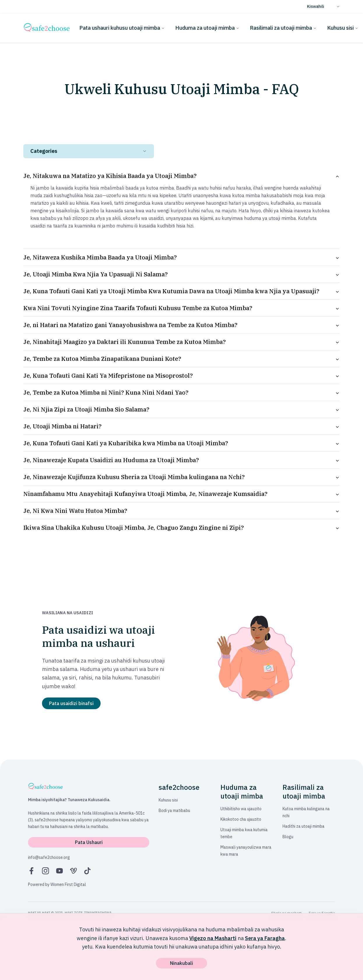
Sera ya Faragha (265, 938)
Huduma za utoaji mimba (207, 28)
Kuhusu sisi (343, 28)
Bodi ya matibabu (174, 811)
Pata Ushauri (89, 842)
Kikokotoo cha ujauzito (241, 819)
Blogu (288, 837)
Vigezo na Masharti (213, 938)
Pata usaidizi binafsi (71, 703)
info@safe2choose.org (49, 857)
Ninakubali (181, 963)
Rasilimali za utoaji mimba (283, 28)
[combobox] (89, 151)
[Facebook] (31, 871)
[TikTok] (87, 871)
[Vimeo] (73, 871)
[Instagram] (45, 871)
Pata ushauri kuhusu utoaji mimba (122, 28)
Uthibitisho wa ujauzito (241, 809)
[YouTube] (59, 871)
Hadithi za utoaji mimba (304, 826)
